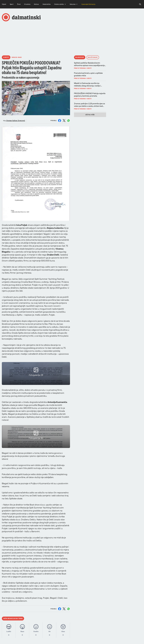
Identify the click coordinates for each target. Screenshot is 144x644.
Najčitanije (93, 57)
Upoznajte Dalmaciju (88, 4)
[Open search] (140, 4)
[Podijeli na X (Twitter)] (64, 121)
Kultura (36, 4)
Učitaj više (90, 115)
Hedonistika (47, 4)
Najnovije (80, 57)
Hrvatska (27, 4)
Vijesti (4, 4)
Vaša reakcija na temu (13, 618)
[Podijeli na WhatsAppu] (69, 121)
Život (19, 4)
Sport (12, 4)
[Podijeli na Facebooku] (60, 121)
